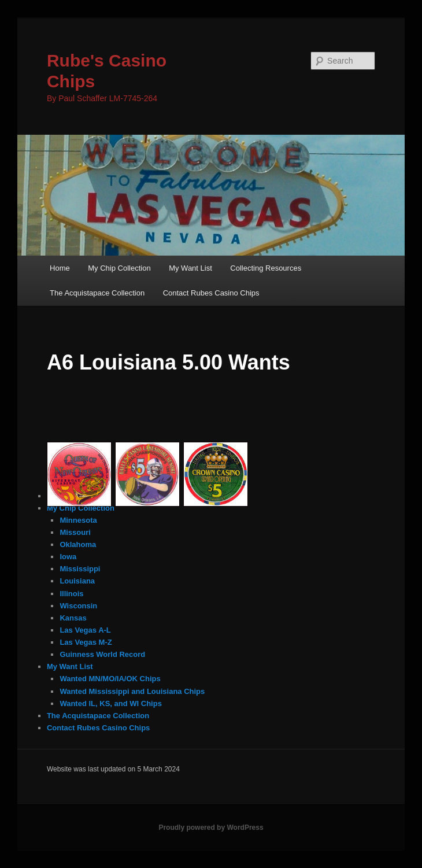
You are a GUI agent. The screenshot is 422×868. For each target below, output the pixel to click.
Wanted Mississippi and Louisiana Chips (132, 691)
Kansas (73, 618)
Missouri (75, 532)
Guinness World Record (102, 654)
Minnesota (78, 520)
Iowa (68, 557)
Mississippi (80, 569)
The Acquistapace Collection (97, 293)
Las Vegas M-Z (86, 642)
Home (60, 268)
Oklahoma (78, 544)
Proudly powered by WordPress (211, 828)
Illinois (71, 594)
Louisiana (77, 581)
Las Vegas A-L (85, 630)
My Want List (190, 268)
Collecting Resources (266, 268)
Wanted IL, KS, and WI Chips (110, 703)
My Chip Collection (119, 268)
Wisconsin (78, 606)
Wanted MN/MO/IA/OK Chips (110, 679)
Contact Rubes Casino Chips (211, 293)
